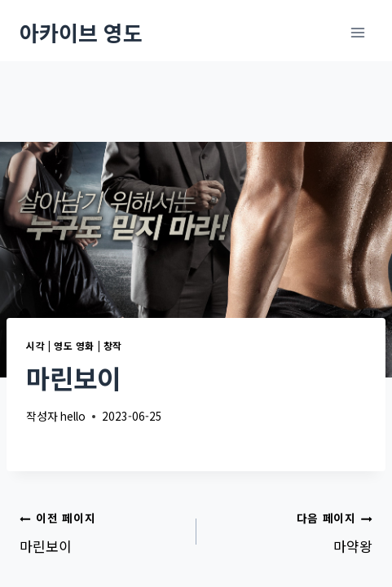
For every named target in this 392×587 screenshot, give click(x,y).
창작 (113, 345)
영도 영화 (74, 345)
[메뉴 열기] (357, 32)
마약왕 (292, 531)
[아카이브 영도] (81, 32)
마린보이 (101, 531)
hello (73, 416)
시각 (35, 345)
